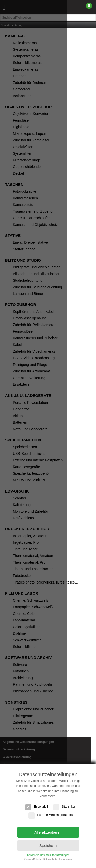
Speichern (48, 845)
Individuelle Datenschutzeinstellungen (48, 855)
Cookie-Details (33, 859)
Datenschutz (50, 859)
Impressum (65, 859)
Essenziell (36, 807)
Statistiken (65, 807)
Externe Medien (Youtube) (51, 815)
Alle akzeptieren (48, 832)
